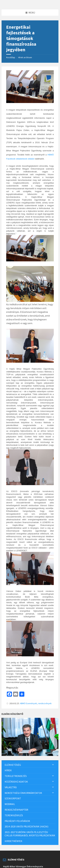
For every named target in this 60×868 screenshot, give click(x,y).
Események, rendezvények (39, 703)
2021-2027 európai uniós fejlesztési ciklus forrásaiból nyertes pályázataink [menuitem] (30, 834)
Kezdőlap (11, 57)
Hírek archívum (25, 57)
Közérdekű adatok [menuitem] (16, 782)
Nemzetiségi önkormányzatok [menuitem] (23, 793)
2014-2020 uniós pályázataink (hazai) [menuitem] (26, 826)
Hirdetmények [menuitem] (13, 841)
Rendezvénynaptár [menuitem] (16, 810)
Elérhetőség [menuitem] (13, 765)
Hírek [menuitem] (8, 770)
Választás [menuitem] (11, 787)
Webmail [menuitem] (10, 804)
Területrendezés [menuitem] (16, 776)
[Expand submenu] (53, 765)
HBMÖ (23, 703)
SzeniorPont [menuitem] (13, 798)
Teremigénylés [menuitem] (14, 815)
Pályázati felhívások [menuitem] (17, 821)
